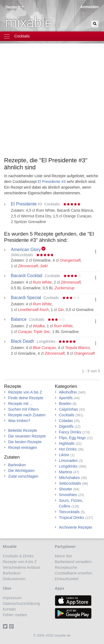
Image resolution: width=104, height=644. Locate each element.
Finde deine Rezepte (26, 398)
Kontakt (9, 609)
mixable (33, 22)
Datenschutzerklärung (21, 604)
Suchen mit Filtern (23, 409)
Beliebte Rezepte (23, 430)
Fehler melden (15, 615)
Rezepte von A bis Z (25, 392)
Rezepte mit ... (20, 404)
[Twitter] (6, 626)
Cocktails (67, 415)
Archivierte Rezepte (75, 527)
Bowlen (65, 404)
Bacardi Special (26, 298)
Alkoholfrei (68, 392)
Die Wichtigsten (21, 471)
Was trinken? (19, 421)
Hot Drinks (68, 449)
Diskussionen (14, 579)
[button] (96, 252)
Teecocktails (69, 512)
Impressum (12, 598)
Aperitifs (66, 398)
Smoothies (68, 495)
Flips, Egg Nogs (72, 438)
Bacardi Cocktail (27, 276)
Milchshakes (69, 478)
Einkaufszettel (67, 579)
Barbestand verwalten (73, 562)
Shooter (66, 489)
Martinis (66, 472)
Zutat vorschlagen (23, 476)
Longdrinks (68, 466)
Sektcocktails (70, 483)
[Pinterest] (12, 626)
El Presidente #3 (52, 182)
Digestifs (66, 426)
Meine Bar (64, 556)
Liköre (64, 455)
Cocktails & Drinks (18, 556)
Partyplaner (65, 547)
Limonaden (68, 461)
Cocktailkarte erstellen (74, 573)
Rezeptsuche (66, 567)
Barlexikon (17, 465)
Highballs (67, 443)
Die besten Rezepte (25, 442)
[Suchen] (95, 24)
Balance (19, 319)
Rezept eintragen (23, 448)
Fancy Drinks (70, 432)
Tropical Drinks (72, 518)
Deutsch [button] (13, 7)
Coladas (66, 421)
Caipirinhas (68, 409)
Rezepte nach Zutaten (27, 415)
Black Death (23, 341)
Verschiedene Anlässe (22, 567)
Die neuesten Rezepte (27, 436)
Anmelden (89, 7)
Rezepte (13, 386)
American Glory (26, 250)
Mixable (10, 547)
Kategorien (66, 386)
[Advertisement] (52, 102)
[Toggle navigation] (52, 36)
